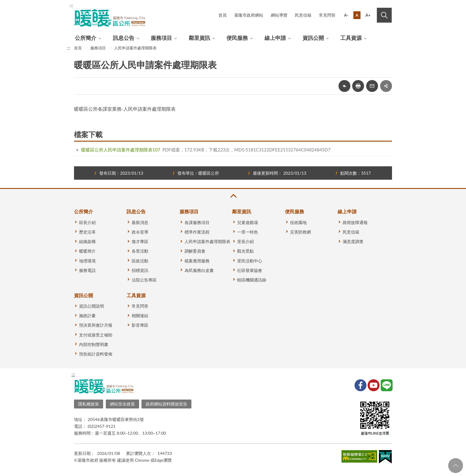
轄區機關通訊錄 (252, 280)
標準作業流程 (197, 232)
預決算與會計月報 (96, 325)
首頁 (223, 15)
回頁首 (456, 466)
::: (71, 5)
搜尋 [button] (384, 15)
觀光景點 (245, 251)
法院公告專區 (144, 280)
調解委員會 (195, 251)
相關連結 (140, 315)
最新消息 (140, 222)
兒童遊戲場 (248, 222)
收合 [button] (233, 196)
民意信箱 (303, 15)
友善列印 (358, 86)
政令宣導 (140, 232)
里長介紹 (245, 241)
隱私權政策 (89, 404)
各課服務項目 (197, 222)
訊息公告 (124, 38)
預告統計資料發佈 (96, 354)
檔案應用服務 (197, 261)
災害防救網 (300, 232)
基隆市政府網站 (249, 15)
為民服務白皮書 (199, 270)
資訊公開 (313, 38)
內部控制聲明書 (94, 344)
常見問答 (327, 15)
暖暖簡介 (87, 251)
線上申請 (275, 38)
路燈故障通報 (355, 222)
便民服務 (237, 38)
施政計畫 (87, 315)
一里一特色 (248, 232)
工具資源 (351, 38)
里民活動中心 (250, 261)
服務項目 (161, 38)
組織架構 (87, 241)
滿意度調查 (353, 241)
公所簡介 (86, 38)
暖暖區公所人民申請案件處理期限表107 (121, 150)
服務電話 (87, 270)
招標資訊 (140, 270)
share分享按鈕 (386, 86)
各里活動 (140, 251)
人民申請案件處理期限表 (135, 48)
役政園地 (298, 222)
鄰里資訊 (199, 38)
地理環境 (87, 261)
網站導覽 (279, 15)
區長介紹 (87, 222)
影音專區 (140, 325)
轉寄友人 (372, 86)
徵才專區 (140, 241)
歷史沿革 (87, 232)
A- (346, 15)
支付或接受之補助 (96, 335)
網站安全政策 (122, 404)
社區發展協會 (250, 270)
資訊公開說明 (92, 306)
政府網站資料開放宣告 (166, 404)
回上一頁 (344, 86)
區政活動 (140, 261)
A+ (368, 15)
